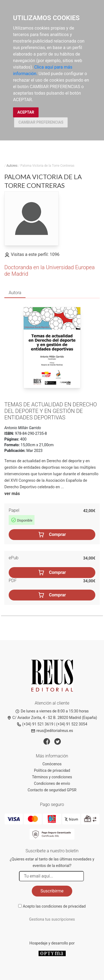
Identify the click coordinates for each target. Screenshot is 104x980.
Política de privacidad (52, 770)
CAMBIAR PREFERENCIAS (41, 122)
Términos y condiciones (52, 777)
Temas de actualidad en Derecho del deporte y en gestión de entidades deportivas (51, 411)
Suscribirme (52, 891)
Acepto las (54, 906)
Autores (12, 166)
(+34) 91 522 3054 (72, 724)
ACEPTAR (26, 112)
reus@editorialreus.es (52, 731)
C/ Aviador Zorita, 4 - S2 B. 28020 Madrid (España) (52, 718)
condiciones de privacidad (64, 906)
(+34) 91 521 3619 (35, 724)
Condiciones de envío (52, 783)
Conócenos (52, 764)
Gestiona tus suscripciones (52, 919)
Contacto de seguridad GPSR (52, 790)
